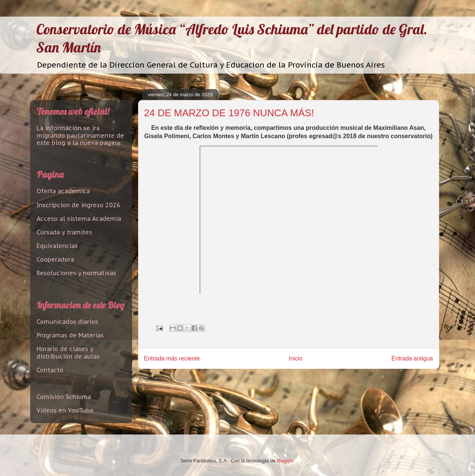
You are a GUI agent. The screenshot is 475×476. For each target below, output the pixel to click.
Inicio (295, 358)
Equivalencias (57, 246)
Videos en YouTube (65, 410)
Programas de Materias (70, 335)
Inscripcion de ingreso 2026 (78, 205)
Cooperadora (55, 259)
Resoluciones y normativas (76, 273)
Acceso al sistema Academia (79, 219)
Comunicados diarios (67, 322)
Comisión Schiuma (64, 397)
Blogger (285, 461)
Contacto (50, 370)
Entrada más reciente (172, 358)
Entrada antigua (412, 358)
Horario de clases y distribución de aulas (68, 352)
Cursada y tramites (64, 232)
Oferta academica (63, 191)
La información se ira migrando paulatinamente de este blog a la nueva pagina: (80, 135)
